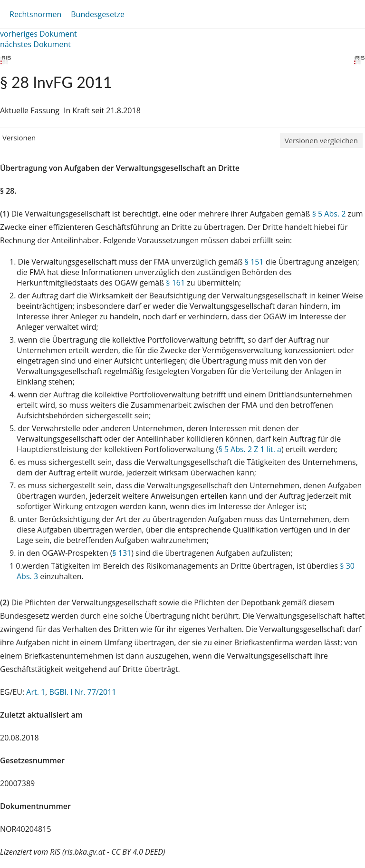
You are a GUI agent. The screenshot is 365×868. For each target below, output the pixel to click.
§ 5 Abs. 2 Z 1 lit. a (250, 449)
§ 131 (122, 553)
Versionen (19, 138)
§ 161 (175, 283)
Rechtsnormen (35, 14)
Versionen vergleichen (321, 140)
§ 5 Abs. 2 (329, 214)
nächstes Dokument (35, 44)
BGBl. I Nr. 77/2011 (82, 692)
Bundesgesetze (98, 14)
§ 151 (254, 262)
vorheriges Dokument (38, 34)
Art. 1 (36, 692)
